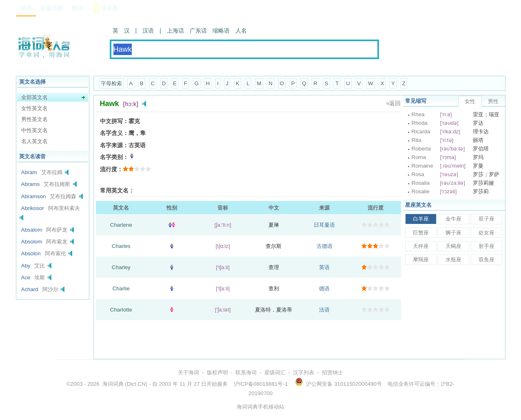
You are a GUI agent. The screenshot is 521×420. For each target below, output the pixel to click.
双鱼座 (487, 260)
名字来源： (114, 145)
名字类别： (114, 157)
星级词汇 (275, 372)
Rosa (418, 174)
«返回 (394, 103)
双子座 (487, 219)
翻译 (77, 8)
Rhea (418, 114)
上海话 (175, 31)
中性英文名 (34, 130)
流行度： (111, 169)
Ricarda (421, 132)
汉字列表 (304, 372)
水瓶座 (453, 260)
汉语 (148, 31)
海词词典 (113, 384)
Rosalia (421, 183)
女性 (470, 101)
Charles (121, 246)
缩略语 (221, 31)
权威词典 (51, 8)
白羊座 (421, 219)
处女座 (487, 233)
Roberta (421, 149)
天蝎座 (453, 246)
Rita (417, 140)
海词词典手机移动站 (260, 407)
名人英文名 (34, 141)
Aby (26, 266)
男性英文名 (34, 119)
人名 (241, 31)
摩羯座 (421, 260)
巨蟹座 (421, 233)
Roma (419, 157)
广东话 (198, 31)
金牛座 (453, 219)
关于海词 (188, 372)
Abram (29, 172)
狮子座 (453, 233)
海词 (26, 8)
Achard (30, 289)
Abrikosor (33, 208)
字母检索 (111, 83)
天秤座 (421, 246)
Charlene (121, 225)
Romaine (422, 166)
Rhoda (420, 123)
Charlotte (121, 310)
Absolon (31, 253)
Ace (26, 277)
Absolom (32, 242)
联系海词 (246, 372)
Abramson (34, 196)
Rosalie (421, 191)
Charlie (121, 288)
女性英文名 (34, 108)
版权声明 (217, 372)
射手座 (487, 246)
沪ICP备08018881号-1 (261, 384)
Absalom (32, 230)
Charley (121, 267)
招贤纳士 (333, 372)
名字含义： (114, 133)
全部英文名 (34, 97)
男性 (493, 101)
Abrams (31, 184)
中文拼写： (114, 121)
